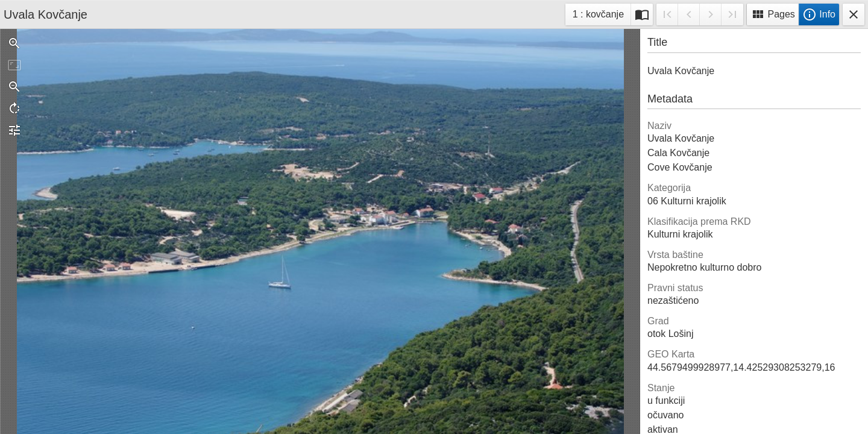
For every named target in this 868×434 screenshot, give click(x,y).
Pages (773, 14)
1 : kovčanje (598, 16)
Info (819, 14)
